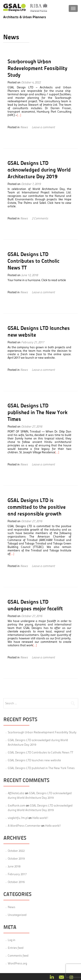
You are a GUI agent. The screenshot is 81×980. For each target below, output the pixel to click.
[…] (19, 115)
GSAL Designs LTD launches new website (34, 760)
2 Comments (40, 218)
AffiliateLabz (16, 793)
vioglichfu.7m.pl (18, 818)
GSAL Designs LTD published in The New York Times (37, 412)
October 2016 (16, 882)
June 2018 (14, 866)
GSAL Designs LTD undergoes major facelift (35, 605)
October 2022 (16, 851)
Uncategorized (17, 915)
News (24, 127)
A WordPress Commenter (24, 826)
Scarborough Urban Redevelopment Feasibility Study (37, 68)
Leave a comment (43, 127)
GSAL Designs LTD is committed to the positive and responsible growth (37, 507)
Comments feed (18, 956)
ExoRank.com (17, 805)
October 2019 (16, 859)
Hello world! (40, 818)
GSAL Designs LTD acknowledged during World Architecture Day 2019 (39, 170)
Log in (12, 940)
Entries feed (16, 948)
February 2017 (17, 874)
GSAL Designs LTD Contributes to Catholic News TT (33, 261)
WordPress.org (17, 963)
